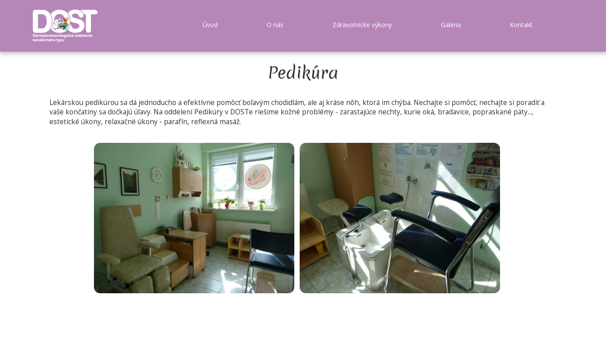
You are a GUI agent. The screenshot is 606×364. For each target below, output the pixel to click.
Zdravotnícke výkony (362, 25)
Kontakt (521, 25)
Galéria (451, 25)
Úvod (210, 25)
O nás (275, 25)
